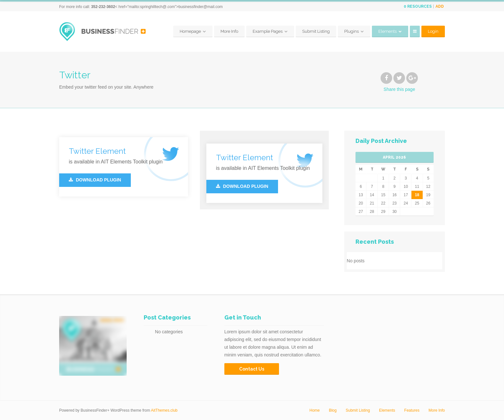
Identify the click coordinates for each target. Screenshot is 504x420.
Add (440, 6)
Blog (333, 410)
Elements (387, 31)
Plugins (351, 31)
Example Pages (268, 31)
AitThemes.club (164, 410)
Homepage (190, 31)
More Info (229, 31)
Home (315, 410)
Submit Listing (316, 31)
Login (433, 31)
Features (412, 410)
